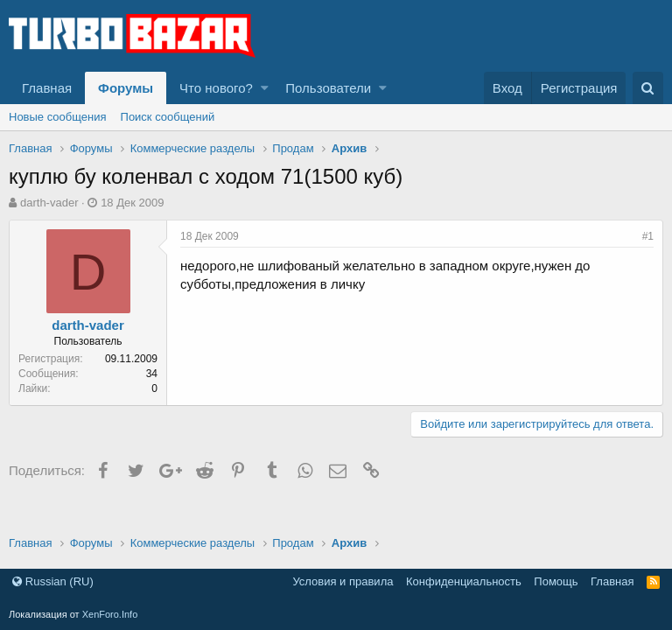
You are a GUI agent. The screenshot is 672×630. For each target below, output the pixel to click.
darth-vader (49, 203)
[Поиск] (648, 88)
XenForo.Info (110, 614)
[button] (265, 88)
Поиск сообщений (168, 117)
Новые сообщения (58, 117)
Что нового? (216, 88)
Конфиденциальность (464, 581)
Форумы (126, 88)
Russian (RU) (53, 581)
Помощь (556, 581)
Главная (47, 88)
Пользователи (328, 88)
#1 (648, 236)
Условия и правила (343, 581)
